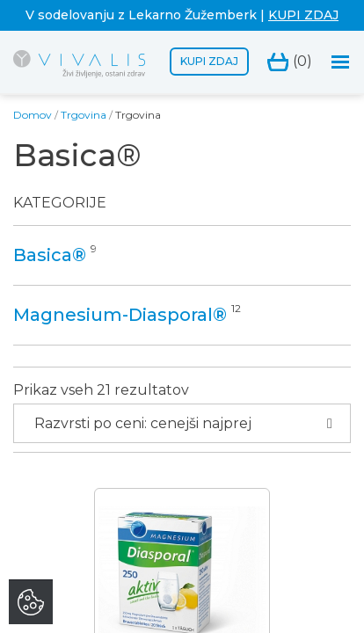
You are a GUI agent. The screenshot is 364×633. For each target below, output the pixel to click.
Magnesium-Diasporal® (120, 315)
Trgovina (84, 115)
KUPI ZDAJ (303, 15)
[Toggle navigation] (341, 62)
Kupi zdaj (209, 61)
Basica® (50, 255)
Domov (33, 115)
